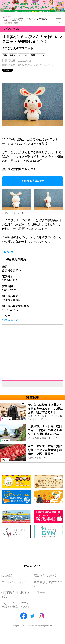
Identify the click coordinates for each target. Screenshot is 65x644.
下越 (5, 55)
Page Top (31, 566)
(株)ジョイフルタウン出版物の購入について (16, 605)
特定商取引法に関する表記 (16, 594)
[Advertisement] (32, 549)
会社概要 (7, 575)
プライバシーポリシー (16, 582)
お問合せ (40, 593)
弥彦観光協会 (10, 320)
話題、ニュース (38, 55)
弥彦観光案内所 (34, 181)
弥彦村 (13, 55)
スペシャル (23, 55)
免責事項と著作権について (48, 584)
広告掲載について (45, 575)
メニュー (58, 22)
